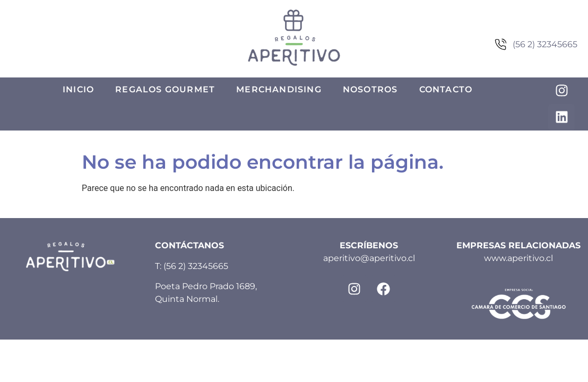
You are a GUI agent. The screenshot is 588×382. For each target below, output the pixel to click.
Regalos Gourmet (165, 89)
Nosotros (370, 89)
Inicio (78, 89)
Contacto (446, 89)
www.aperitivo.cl (518, 258)
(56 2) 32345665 (196, 266)
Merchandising (279, 89)
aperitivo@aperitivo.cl (369, 258)
